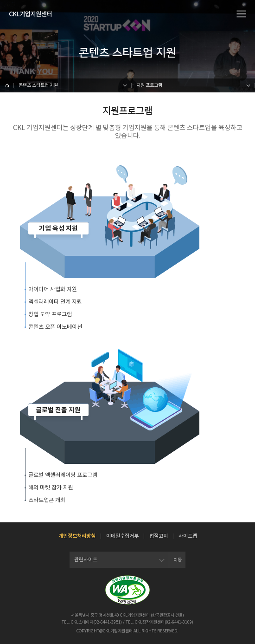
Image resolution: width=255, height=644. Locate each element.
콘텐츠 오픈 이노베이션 (55, 327)
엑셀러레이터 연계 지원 (55, 302)
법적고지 (159, 536)
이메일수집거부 (122, 536)
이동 (178, 560)
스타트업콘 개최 (47, 500)
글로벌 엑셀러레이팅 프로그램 (63, 475)
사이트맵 (188, 536)
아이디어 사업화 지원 (53, 289)
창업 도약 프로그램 (50, 314)
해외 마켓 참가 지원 (51, 487)
